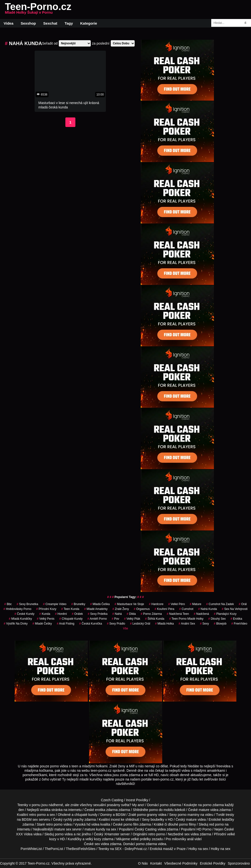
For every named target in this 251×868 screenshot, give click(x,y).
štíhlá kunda (155, 619)
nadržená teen (178, 614)
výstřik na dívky (16, 624)
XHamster (112, 834)
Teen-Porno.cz (38, 10)
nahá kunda (208, 609)
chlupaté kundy (86, 815)
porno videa (64, 834)
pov (115, 619)
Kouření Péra (165, 609)
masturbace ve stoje (129, 604)
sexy (205, 624)
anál (190, 839)
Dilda (131, 614)
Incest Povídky (137, 800)
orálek (77, 614)
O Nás (143, 863)
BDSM (120, 815)
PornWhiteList (31, 849)
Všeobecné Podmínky (181, 863)
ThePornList (54, 849)
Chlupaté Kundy (71, 619)
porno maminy (189, 815)
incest (115, 820)
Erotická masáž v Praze (168, 849)
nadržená (201, 614)
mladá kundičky (20, 619)
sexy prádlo (116, 624)
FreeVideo (239, 624)
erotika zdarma (106, 810)
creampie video (55, 604)
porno (164, 805)
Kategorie (89, 23)
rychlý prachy (73, 820)
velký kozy (93, 839)
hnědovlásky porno (17, 609)
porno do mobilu (161, 810)
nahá (117, 614)
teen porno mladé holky (186, 619)
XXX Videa (24, 834)
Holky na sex (198, 849)
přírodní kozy (46, 609)
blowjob (220, 624)
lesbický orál (140, 624)
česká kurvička (91, 624)
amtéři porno (97, 619)
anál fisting (66, 624)
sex (187, 834)
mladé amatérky (96, 609)
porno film (131, 824)
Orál (243, 604)
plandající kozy (225, 614)
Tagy (69, 23)
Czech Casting (112, 800)
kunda (45, 614)
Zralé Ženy (121, 609)
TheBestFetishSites (81, 849)
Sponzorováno (239, 863)
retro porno (37, 815)
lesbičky (228, 820)
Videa (9, 23)
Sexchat (50, 23)
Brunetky (78, 604)
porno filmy (187, 824)
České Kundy (25, 614)
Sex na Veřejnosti (235, 609)
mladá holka (165, 624)
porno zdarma (151, 614)
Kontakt (156, 863)
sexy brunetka (27, 604)
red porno (216, 824)
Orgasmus (142, 609)
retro (152, 834)
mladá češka (100, 604)
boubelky (157, 820)
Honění (61, 614)
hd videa (93, 824)
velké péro (177, 604)
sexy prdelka (98, 614)
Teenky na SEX (110, 849)
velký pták (132, 619)
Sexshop (28, 23)
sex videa (102, 844)
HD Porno (204, 829)
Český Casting (146, 829)
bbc (8, 604)
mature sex (63, 829)
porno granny (147, 815)
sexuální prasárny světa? (112, 805)
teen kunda (70, 609)
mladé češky (42, 624)
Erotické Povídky (212, 863)
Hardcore (156, 604)
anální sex (187, 624)
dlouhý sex (217, 619)
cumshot (186, 609)
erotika (236, 619)
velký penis (46, 619)
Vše (125, 628)
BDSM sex (30, 820)
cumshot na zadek (220, 604)
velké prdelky (141, 839)
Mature (196, 604)
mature (204, 810)
